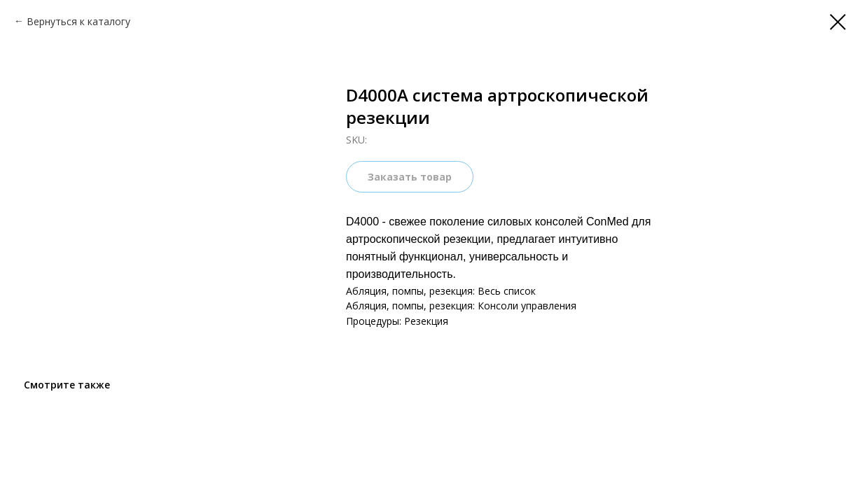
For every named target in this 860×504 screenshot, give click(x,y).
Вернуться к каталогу (78, 21)
